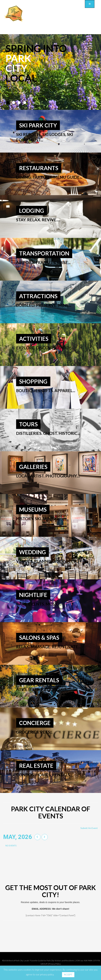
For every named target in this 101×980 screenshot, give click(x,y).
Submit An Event (89, 828)
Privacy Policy (55, 964)
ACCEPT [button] (68, 975)
